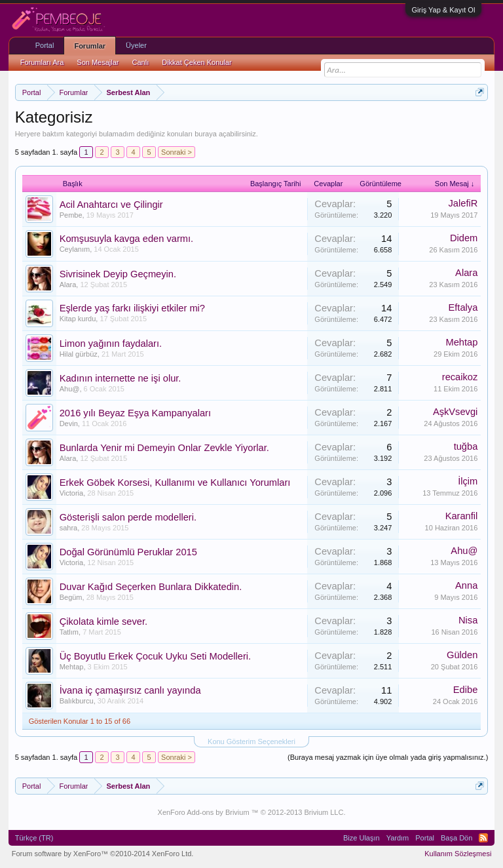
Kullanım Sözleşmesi (458, 854)
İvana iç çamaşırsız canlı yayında (130, 690)
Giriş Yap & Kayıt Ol (444, 10)
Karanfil (462, 516)
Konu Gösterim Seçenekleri (251, 741)
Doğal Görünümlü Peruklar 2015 (128, 552)
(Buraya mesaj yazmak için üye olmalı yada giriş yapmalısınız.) (388, 757)
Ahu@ (70, 389)
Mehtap (461, 342)
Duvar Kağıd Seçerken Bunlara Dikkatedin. (151, 587)
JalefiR (463, 203)
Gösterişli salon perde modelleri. (128, 517)
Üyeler (136, 45)
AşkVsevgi (455, 412)
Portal (45, 45)
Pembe (71, 215)
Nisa (468, 620)
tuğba (466, 446)
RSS (483, 838)
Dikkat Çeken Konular (196, 62)
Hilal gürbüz (79, 354)
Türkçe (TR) (34, 838)
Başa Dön (456, 838)
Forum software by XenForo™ (103, 854)
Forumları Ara (42, 62)
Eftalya (463, 307)
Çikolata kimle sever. (103, 621)
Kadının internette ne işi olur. (121, 378)
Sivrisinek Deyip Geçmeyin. (118, 274)
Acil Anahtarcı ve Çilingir (111, 205)
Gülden (462, 655)
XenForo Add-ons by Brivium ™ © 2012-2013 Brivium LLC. (252, 812)
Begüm (71, 597)
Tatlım (69, 632)
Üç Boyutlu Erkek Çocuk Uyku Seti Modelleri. (155, 656)
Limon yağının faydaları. (111, 344)
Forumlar (90, 46)
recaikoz (460, 377)
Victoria (71, 493)
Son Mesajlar (98, 62)
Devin (69, 424)
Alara (68, 285)
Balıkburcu (77, 701)
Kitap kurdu (78, 319)
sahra (69, 528)
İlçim (468, 481)
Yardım (398, 838)
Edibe (466, 690)
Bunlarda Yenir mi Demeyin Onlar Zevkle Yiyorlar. (164, 448)
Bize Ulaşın (362, 838)
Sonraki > (177, 152)
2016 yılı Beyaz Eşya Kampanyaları (135, 413)
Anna (466, 585)
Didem (464, 238)
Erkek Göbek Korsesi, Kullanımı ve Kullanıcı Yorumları (175, 483)
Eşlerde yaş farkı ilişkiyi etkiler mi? (132, 308)
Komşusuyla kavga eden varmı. (126, 239)
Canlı (141, 62)
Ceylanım (75, 249)
